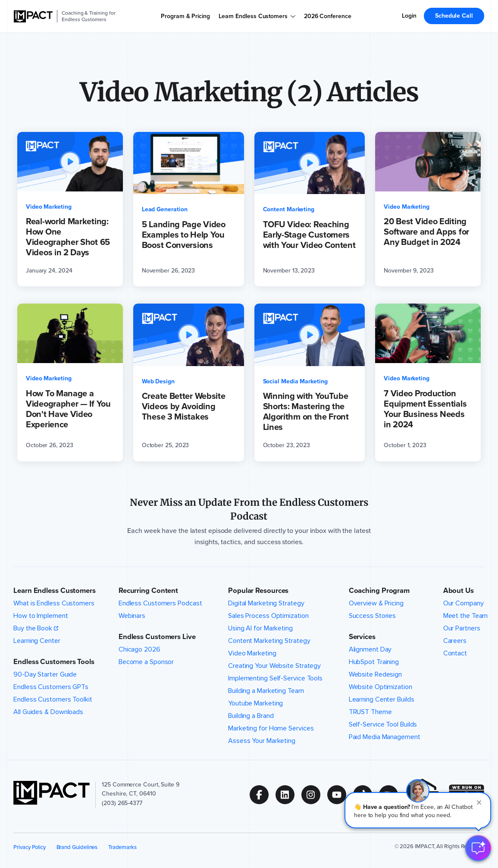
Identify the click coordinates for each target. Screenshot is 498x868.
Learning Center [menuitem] (37, 641)
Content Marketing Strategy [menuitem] (269, 641)
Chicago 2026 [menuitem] (139, 649)
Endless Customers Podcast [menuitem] (160, 603)
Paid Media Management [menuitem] (385, 737)
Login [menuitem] (409, 16)
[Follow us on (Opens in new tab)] (263, 795)
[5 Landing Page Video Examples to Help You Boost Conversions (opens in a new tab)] (189, 209)
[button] (418, 810)
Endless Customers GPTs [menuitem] (51, 687)
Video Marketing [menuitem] (252, 653)
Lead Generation (165, 209)
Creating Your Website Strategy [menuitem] (274, 666)
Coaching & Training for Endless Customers (88, 16)
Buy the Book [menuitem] (33, 628)
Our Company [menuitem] (464, 603)
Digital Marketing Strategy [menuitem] (266, 603)
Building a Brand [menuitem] (251, 716)
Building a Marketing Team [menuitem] (266, 691)
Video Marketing (49, 207)
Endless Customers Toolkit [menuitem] (53, 699)
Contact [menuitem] (455, 653)
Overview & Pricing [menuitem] (376, 603)
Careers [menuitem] (455, 641)
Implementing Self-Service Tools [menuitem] (275, 678)
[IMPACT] (33, 16)
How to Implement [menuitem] (41, 616)
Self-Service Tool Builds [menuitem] (383, 724)
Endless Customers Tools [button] (54, 662)
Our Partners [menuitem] (462, 628)
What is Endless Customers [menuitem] (54, 603)
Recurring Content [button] (148, 591)
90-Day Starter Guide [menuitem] (45, 674)
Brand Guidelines (77, 847)
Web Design (158, 381)
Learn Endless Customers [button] (55, 591)
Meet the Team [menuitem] (466, 616)
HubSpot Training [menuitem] (374, 662)
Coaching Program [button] (379, 591)
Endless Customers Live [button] (157, 637)
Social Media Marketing (295, 381)
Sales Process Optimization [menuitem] (268, 616)
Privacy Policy (30, 847)
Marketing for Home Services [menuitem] (271, 728)
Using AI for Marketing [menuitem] (260, 628)
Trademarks (122, 847)
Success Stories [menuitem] (373, 616)
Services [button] (362, 637)
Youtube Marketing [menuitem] (255, 703)
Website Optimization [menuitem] (381, 687)
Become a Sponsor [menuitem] (146, 662)
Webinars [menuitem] (132, 616)
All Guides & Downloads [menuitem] (48, 712)
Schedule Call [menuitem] (454, 16)
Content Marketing (289, 209)
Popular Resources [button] (258, 591)
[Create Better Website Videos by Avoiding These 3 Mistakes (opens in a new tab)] (189, 382)
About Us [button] (459, 591)
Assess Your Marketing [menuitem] (262, 741)
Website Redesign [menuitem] (375, 674)
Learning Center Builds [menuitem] (382, 699)
